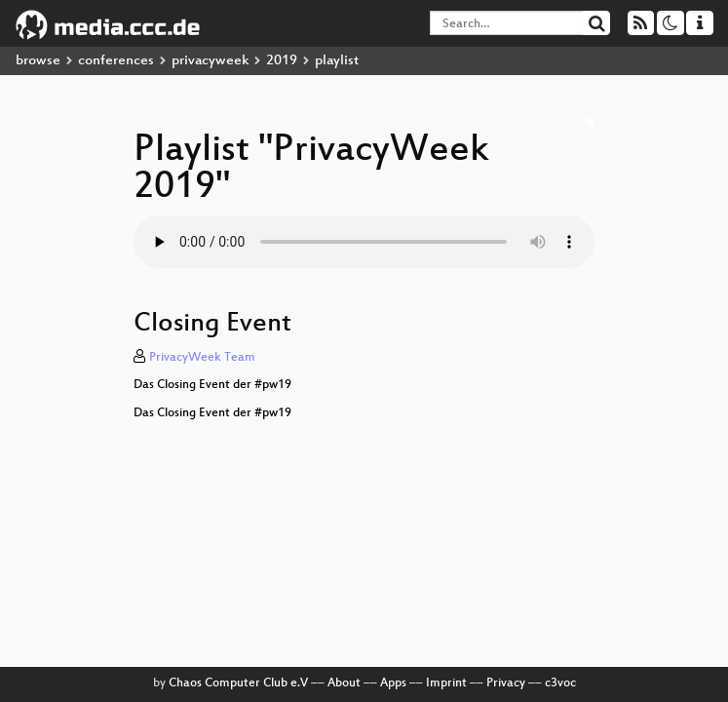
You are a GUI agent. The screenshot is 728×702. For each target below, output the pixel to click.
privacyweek (210, 61)
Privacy (506, 683)
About (344, 683)
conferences (116, 61)
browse (38, 61)
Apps (393, 683)
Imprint (446, 683)
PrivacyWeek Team (202, 358)
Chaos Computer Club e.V (238, 683)
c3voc (560, 683)
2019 (282, 61)
